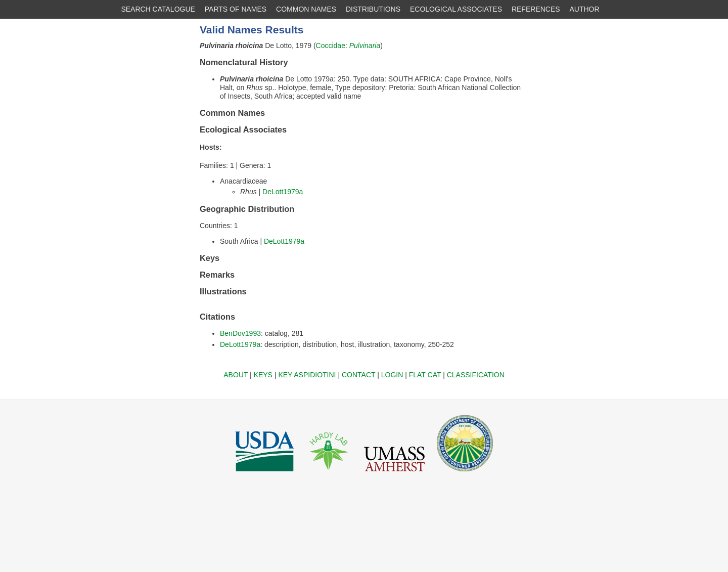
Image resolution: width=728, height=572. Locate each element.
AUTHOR (585, 9)
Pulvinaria (365, 46)
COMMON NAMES (306, 9)
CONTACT (358, 375)
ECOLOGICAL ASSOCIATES (456, 9)
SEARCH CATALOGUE (158, 9)
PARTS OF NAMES (236, 9)
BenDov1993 (240, 333)
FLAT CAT (425, 375)
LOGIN (392, 375)
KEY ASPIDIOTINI (307, 375)
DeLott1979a (283, 192)
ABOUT (236, 375)
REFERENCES (536, 9)
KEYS (263, 375)
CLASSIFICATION (476, 375)
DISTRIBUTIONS (373, 9)
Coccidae (331, 46)
